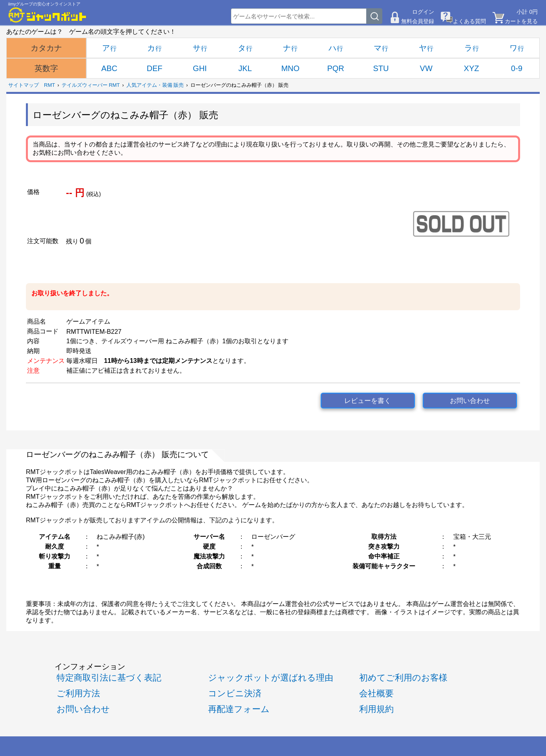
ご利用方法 (78, 693)
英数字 (46, 68)
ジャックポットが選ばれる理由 (271, 678)
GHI (200, 68)
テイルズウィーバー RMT (91, 85)
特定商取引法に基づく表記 (109, 678)
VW (426, 68)
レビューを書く (368, 401)
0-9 (517, 68)
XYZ (472, 68)
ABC (109, 68)
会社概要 (376, 693)
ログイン (423, 12)
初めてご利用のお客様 (403, 678)
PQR (335, 68)
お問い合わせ (470, 401)
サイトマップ (24, 85)
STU (381, 68)
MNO (290, 68)
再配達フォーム (239, 709)
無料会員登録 (418, 21)
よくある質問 (469, 21)
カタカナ (46, 48)
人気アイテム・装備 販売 (155, 85)
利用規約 (376, 709)
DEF (155, 68)
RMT (49, 85)
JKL (245, 68)
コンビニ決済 (235, 693)
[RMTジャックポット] (47, 15)
